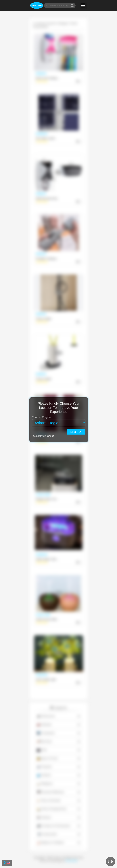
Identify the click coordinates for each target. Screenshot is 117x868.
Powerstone (71, 861)
